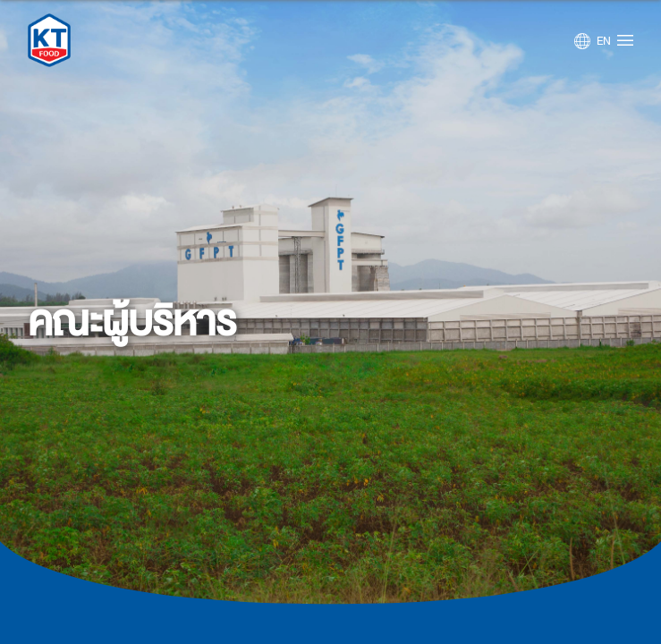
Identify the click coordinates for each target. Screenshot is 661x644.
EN (604, 41)
